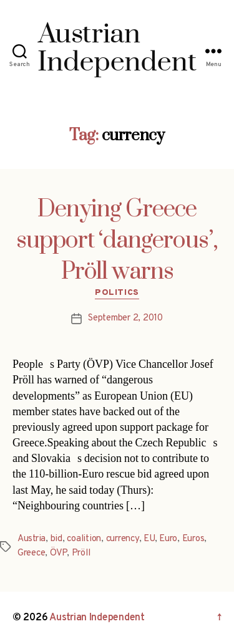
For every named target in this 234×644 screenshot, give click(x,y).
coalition (84, 539)
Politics (117, 293)
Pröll (81, 553)
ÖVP (58, 553)
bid (56, 539)
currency (123, 539)
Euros (193, 539)
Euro (168, 539)
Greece (31, 553)
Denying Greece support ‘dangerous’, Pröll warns (117, 241)
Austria (32, 539)
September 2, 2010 (125, 318)
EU (149, 539)
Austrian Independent (97, 618)
